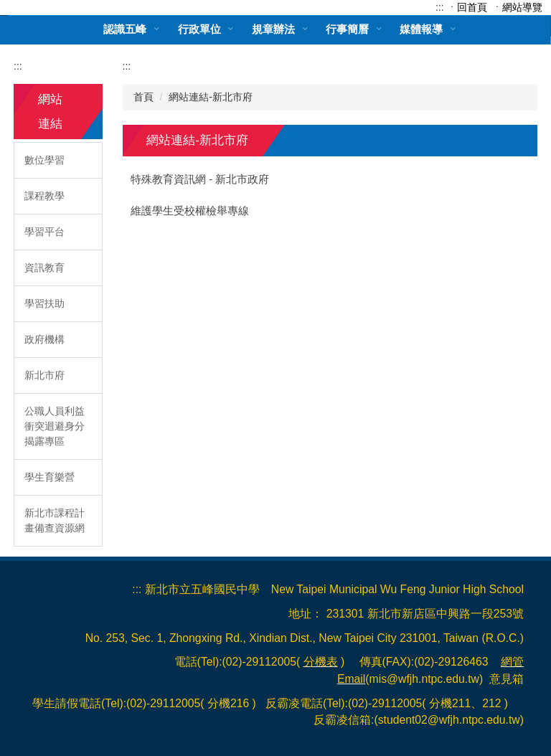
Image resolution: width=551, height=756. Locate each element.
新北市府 (44, 375)
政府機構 (44, 339)
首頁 (143, 97)
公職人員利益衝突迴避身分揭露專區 (55, 426)
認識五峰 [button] (125, 29)
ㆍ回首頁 (467, 7)
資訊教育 (44, 268)
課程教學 (44, 196)
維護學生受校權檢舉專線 (190, 211)
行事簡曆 (347, 29)
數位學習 (44, 160)
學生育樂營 (50, 477)
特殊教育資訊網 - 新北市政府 (200, 179)
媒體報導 (421, 29)
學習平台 (44, 232)
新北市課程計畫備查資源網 (55, 520)
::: (440, 7)
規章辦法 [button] (273, 29)
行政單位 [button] (199, 29)
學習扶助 (44, 303)
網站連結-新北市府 (211, 97)
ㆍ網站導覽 (517, 7)
